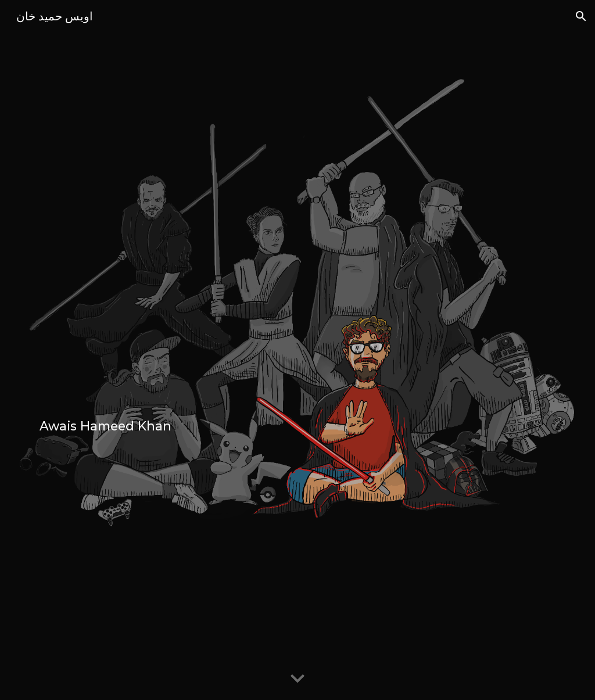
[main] (298, 350)
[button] (581, 16)
